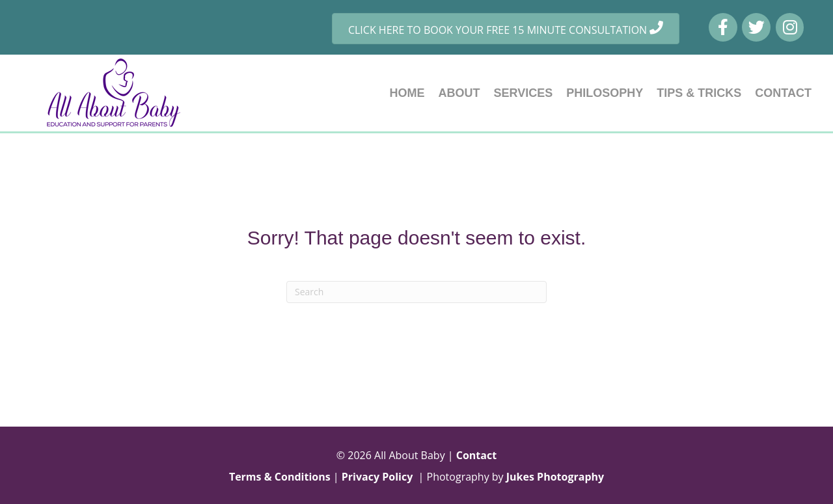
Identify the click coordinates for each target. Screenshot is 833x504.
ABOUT (459, 93)
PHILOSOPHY (605, 93)
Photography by (516, 477)
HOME (407, 93)
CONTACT (783, 93)
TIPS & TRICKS (699, 93)
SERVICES (524, 93)
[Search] (416, 292)
